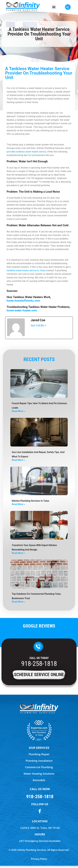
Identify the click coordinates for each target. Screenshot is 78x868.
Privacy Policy (39, 859)
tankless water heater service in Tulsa (26, 270)
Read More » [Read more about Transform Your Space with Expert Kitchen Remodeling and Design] (19, 553)
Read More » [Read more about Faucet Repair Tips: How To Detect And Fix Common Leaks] (19, 411)
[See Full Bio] (45, 325)
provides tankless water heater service (26, 152)
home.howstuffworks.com (23, 301)
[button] (54, 7)
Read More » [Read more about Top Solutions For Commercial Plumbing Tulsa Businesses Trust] (19, 602)
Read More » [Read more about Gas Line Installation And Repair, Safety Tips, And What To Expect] (19, 460)
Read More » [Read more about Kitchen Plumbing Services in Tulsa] (19, 504)
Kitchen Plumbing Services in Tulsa (30, 501)
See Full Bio (37, 325)
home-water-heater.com (22, 311)
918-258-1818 (39, 664)
